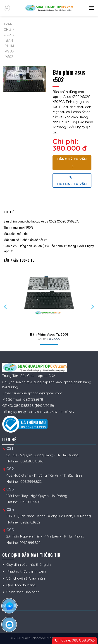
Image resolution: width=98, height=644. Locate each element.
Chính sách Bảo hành (23, 592)
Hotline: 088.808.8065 (75, 640)
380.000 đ (70, 148)
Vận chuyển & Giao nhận (26, 578)
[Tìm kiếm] (7, 8)
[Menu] (91, 8)
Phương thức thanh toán (26, 571)
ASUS (8, 35)
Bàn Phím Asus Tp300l (49, 334)
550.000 (54, 339)
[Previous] (6, 307)
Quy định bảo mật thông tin (29, 565)
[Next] (92, 307)
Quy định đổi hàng (21, 585)
